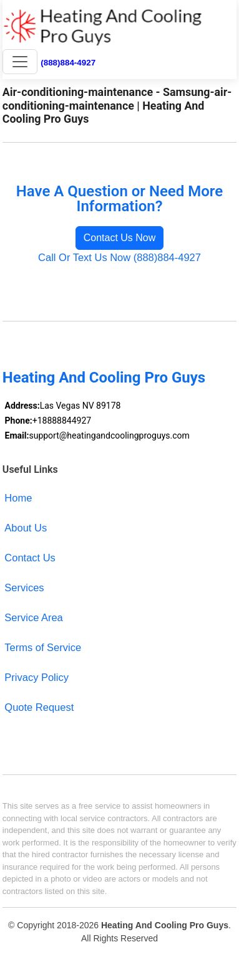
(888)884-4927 (68, 63)
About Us (26, 528)
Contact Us (30, 558)
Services (24, 588)
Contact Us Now (120, 238)
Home (18, 498)
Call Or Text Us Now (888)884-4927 (119, 257)
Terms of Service (43, 647)
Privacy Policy (37, 677)
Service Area (33, 617)
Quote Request (39, 707)
